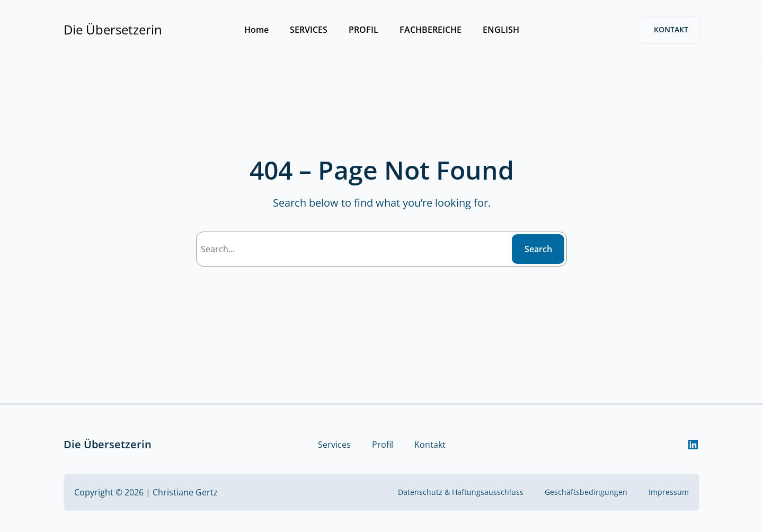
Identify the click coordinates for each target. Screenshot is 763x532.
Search (538, 249)
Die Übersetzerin (113, 29)
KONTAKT (671, 29)
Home (256, 30)
